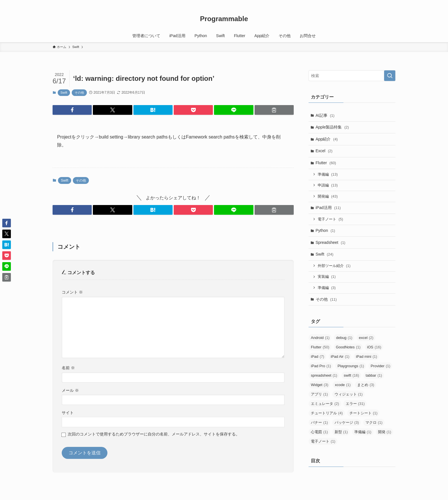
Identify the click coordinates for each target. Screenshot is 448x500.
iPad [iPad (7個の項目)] (318, 357)
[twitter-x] (362, 3)
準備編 (328, 174)
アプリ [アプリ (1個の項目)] (319, 394)
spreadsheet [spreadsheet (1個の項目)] (324, 375)
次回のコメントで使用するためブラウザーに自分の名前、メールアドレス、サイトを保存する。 (154, 434)
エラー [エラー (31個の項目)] (355, 404)
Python (325, 230)
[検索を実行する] (390, 76)
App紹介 (327, 139)
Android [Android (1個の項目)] (320, 338)
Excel (324, 151)
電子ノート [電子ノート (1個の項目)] (323, 441)
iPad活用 (328, 208)
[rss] (384, 3)
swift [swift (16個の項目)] (351, 375)
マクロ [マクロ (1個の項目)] (374, 422)
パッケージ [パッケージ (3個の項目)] (347, 422)
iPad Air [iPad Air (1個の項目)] (340, 357)
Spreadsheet (331, 242)
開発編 (328, 196)
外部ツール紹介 (334, 266)
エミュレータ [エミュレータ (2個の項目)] (325, 404)
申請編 (328, 185)
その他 (79, 93)
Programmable (224, 19)
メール (70, 390)
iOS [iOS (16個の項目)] (374, 347)
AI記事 (325, 115)
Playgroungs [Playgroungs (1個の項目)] (351, 366)
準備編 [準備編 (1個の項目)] (363, 432)
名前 (68, 368)
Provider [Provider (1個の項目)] (380, 366)
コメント (72, 292)
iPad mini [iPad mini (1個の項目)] (367, 357)
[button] (72, 110)
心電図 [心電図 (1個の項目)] (319, 432)
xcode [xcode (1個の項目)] (343, 385)
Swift (64, 93)
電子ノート (330, 219)
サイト (68, 413)
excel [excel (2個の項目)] (366, 338)
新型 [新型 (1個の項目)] (341, 432)
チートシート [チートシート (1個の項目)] (364, 413)
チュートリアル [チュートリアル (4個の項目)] (327, 413)
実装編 (327, 277)
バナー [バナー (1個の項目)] (319, 422)
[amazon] (377, 3)
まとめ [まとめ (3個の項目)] (366, 385)
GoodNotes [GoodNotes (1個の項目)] (348, 347)
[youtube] (369, 3)
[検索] (392, 3)
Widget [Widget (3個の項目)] (320, 385)
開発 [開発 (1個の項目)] (385, 432)
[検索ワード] (352, 76)
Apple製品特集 (332, 127)
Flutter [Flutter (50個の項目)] (320, 347)
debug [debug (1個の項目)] (344, 338)
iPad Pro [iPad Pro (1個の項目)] (321, 366)
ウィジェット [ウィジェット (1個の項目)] (349, 394)
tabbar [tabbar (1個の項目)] (374, 375)
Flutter (326, 163)
